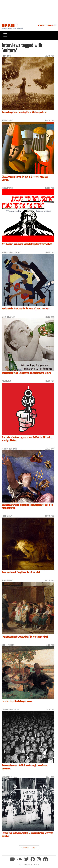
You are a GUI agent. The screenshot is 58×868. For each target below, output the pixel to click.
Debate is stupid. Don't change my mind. (17, 701)
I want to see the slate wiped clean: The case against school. (25, 637)
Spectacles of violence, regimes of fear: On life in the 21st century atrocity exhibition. (27, 439)
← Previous (25, 848)
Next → (35, 848)
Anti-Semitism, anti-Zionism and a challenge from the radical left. (27, 244)
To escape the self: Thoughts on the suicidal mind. (21, 572)
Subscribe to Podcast (47, 26)
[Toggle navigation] (5, 35)
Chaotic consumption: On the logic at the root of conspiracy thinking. (25, 178)
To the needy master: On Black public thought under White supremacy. (24, 767)
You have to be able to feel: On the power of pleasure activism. (26, 308)
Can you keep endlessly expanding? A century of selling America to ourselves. (27, 834)
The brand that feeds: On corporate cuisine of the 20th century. (26, 373)
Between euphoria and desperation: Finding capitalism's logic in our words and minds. (27, 506)
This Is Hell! (10, 26)
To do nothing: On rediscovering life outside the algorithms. (24, 112)
